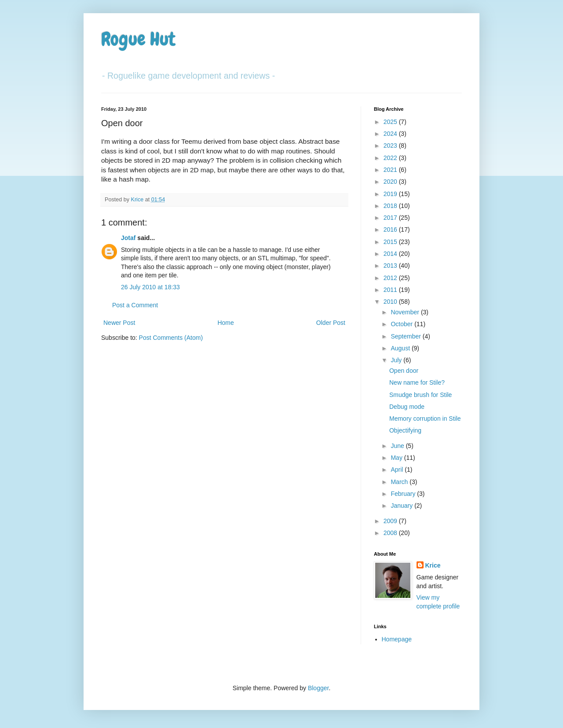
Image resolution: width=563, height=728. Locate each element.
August (401, 348)
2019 (391, 194)
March (400, 482)
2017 (391, 218)
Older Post (331, 323)
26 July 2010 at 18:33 (150, 287)
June (398, 446)
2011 (391, 290)
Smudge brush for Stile (420, 395)
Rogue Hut (138, 39)
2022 (391, 158)
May (397, 458)
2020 (391, 182)
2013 (391, 266)
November (406, 312)
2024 (391, 134)
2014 (391, 254)
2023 (391, 146)
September (406, 336)
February (404, 494)
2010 (391, 302)
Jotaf (128, 238)
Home (225, 323)
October (402, 324)
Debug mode (407, 407)
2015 (391, 242)
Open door (404, 371)
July (397, 360)
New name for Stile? (417, 382)
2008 (391, 533)
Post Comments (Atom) (171, 338)
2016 (391, 229)
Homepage (397, 639)
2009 (391, 521)
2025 (391, 122)
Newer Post (119, 323)
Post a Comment (135, 305)
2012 (391, 278)
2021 (391, 170)
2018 (391, 206)
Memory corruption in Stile (425, 419)
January (402, 506)
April (398, 470)
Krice (433, 565)
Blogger (318, 688)
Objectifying (405, 430)
